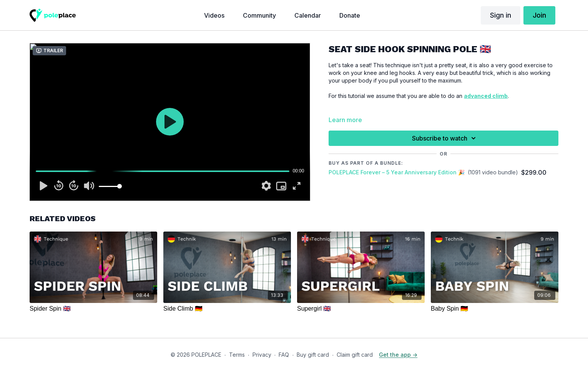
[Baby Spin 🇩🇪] (495, 309)
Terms (237, 355)
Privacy (262, 355)
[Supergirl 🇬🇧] (361, 309)
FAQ (284, 355)
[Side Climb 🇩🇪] (227, 309)
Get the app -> (398, 355)
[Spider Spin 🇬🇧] (93, 309)
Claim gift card (355, 355)
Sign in (501, 15)
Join (539, 15)
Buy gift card (313, 355)
